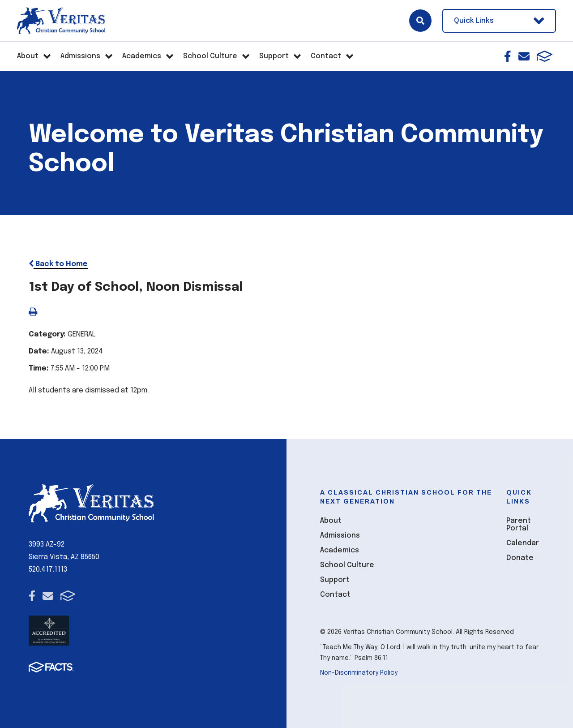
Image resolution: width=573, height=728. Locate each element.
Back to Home (58, 264)
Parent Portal (519, 525)
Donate (520, 558)
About (331, 521)
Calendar (523, 543)
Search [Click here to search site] (420, 21)
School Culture (347, 565)
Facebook (508, 56)
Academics (340, 550)
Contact (335, 595)
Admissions (340, 536)
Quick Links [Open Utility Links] (499, 21)
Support (335, 580)
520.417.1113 (48, 570)
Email (524, 56)
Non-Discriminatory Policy (359, 673)
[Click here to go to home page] (61, 21)
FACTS (545, 56)
